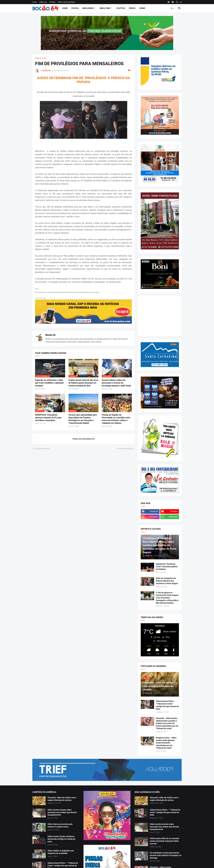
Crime (142, 8)
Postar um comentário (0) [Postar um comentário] (84, 439)
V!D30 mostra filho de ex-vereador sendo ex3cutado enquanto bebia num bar (165, 841)
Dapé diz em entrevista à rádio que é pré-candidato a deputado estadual (49, 383)
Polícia (75, 8)
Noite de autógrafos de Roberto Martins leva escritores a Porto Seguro (167, 581)
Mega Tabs (105, 8)
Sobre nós (43, 2)
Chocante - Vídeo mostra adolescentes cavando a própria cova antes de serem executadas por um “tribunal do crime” (167, 723)
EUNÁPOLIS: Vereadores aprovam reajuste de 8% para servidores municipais (48, 418)
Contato (52, 2)
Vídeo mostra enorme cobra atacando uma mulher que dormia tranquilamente (62, 812)
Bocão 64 (50, 335)
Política (121, 8)
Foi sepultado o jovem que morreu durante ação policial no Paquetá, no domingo (166, 855)
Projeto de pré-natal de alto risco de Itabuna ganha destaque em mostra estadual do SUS (83, 383)
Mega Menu (88, 8)
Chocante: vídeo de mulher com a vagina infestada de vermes (62, 799)
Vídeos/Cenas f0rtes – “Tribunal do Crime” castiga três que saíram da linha (167, 705)
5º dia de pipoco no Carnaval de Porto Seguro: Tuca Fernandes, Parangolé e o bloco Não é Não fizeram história (167, 598)
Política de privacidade (66, 2)
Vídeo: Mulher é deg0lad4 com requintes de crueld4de (61, 852)
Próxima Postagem (125, 449)
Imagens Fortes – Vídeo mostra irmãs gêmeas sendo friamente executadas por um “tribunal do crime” (166, 743)
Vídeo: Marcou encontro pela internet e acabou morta (60, 825)
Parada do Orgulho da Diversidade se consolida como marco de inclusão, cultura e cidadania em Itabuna (116, 419)
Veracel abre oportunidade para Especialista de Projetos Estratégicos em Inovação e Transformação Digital (83, 419)
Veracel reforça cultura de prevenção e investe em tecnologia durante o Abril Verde (116, 383)
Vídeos (132, 8)
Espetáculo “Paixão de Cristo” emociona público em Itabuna (167, 567)
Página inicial (41, 58)
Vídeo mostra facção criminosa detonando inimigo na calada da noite (61, 839)
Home (35, 2)
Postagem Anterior (42, 449)
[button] (173, 8)
